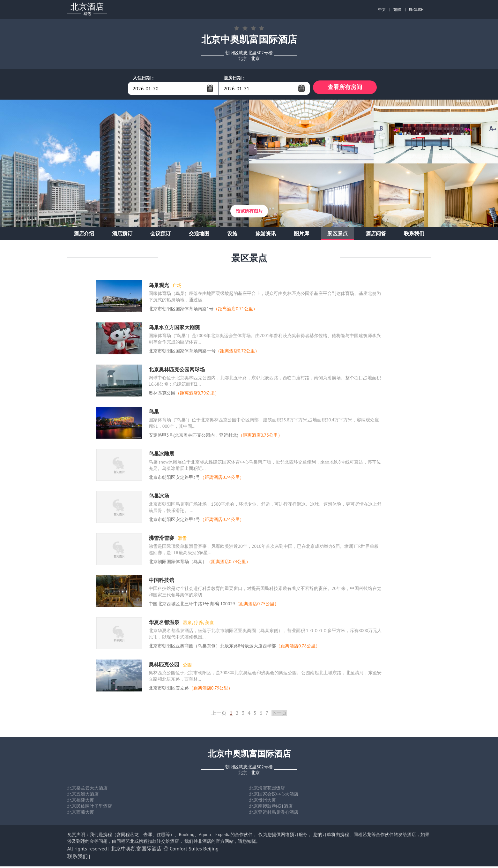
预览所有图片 (249, 213)
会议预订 (160, 235)
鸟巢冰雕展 (161, 455)
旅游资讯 (266, 235)
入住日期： (144, 78)
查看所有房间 (345, 88)
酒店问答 (376, 235)
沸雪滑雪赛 (162, 540)
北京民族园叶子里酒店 (90, 808)
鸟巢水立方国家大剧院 (174, 329)
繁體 (397, 9)
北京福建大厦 (81, 802)
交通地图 (199, 235)
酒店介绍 (84, 235)
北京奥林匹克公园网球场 (177, 371)
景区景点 (338, 235)
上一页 (219, 714)
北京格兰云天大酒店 (87, 789)
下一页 (279, 714)
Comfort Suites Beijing (194, 850)
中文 (382, 9)
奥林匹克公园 (165, 666)
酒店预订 (122, 235)
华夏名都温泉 (165, 624)
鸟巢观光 (160, 287)
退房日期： (235, 78)
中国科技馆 (161, 582)
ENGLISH (416, 9)
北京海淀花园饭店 (267, 789)
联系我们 (414, 235)
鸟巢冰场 (159, 497)
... (210, 88)
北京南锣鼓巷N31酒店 (271, 808)
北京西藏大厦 (81, 814)
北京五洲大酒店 (83, 796)
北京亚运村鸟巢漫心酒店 (274, 814)
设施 (232, 235)
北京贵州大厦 (263, 802)
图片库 (301, 235)
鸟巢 (154, 413)
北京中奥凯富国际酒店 (136, 850)
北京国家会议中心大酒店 (274, 796)
